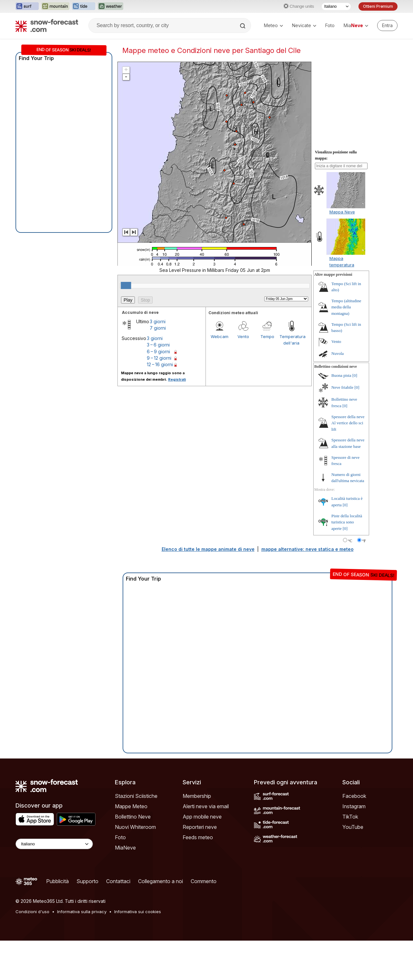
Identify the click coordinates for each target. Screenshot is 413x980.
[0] (355, 375)
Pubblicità (57, 881)
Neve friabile (342, 387)
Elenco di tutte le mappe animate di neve (208, 549)
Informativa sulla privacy (82, 912)
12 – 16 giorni (160, 364)
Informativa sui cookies (138, 912)
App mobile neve (202, 817)
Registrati (177, 379)
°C (350, 541)
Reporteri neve (200, 827)
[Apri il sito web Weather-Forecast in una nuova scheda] (111, 6)
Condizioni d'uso (32, 912)
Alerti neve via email (206, 806)
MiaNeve (125, 848)
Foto (330, 25)
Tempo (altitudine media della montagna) (346, 307)
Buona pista (341, 375)
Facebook (354, 796)
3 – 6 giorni (158, 345)
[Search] (243, 26)
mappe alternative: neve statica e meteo (307, 549)
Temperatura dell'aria (291, 340)
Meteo (273, 25)
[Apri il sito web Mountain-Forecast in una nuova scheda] (55, 6)
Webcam (220, 336)
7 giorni (158, 328)
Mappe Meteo (131, 806)
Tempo (267, 336)
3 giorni (158, 321)
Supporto (87, 881)
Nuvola (337, 353)
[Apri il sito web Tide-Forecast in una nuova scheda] (84, 6)
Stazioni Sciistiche (136, 796)
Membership (197, 796)
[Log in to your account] (387, 26)
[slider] (126, 285)
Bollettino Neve (133, 817)
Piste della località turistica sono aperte (347, 522)
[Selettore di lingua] (336, 6)
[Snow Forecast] (47, 26)
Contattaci (118, 881)
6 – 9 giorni (158, 351)
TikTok (350, 817)
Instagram (354, 806)
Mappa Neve (342, 212)
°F (364, 541)
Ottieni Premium (378, 6)
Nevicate (304, 25)
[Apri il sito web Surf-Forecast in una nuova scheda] (27, 6)
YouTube (353, 827)
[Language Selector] (54, 844)
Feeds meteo (198, 837)
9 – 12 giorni (159, 358)
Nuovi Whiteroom (135, 827)
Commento (204, 881)
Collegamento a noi (161, 881)
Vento (243, 336)
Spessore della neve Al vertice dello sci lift (348, 423)
